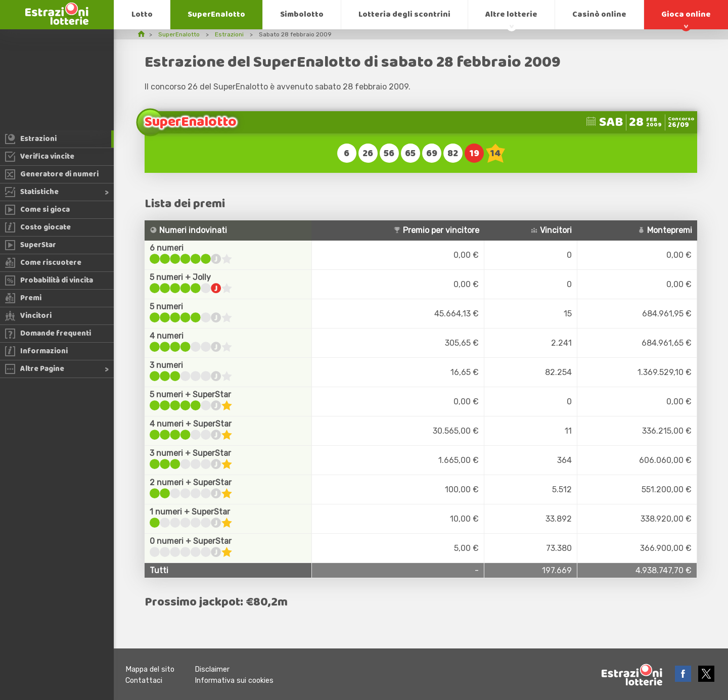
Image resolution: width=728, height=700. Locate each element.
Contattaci (144, 681)
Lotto (142, 14)
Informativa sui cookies (234, 681)
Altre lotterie (511, 14)
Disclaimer (212, 669)
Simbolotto (302, 14)
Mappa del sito (150, 669)
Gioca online (686, 14)
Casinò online (599, 14)
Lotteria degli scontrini (404, 14)
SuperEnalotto (216, 14)
